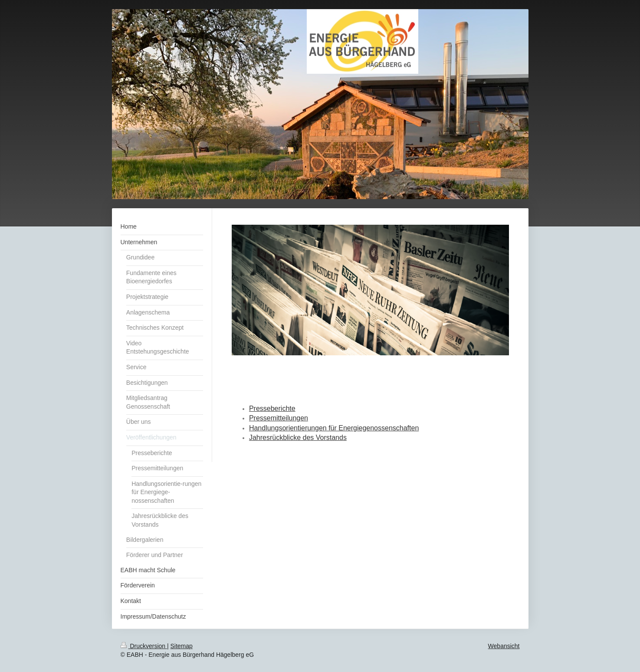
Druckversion (144, 646)
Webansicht (504, 646)
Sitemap (182, 646)
